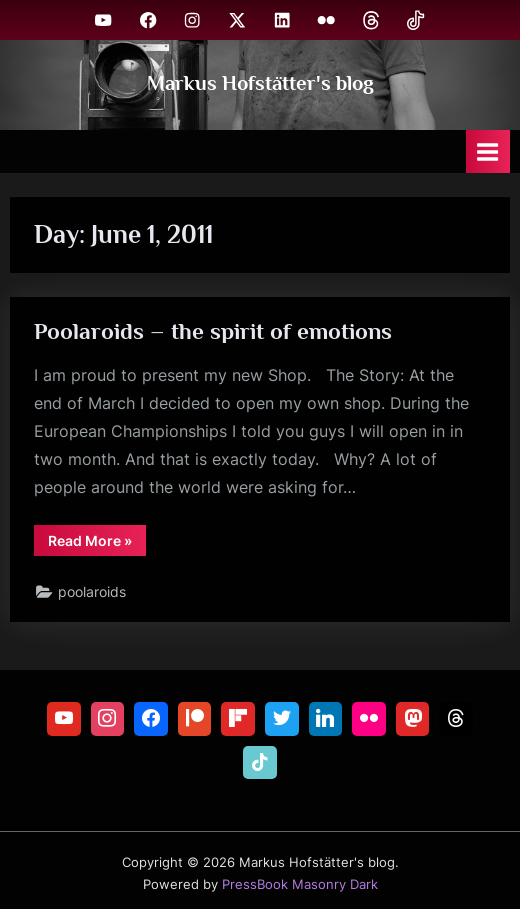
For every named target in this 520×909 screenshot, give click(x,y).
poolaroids (92, 592)
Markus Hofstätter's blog (260, 83)
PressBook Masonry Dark (300, 884)
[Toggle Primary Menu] (488, 151)
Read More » (97, 544)
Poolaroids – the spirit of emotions (213, 331)
